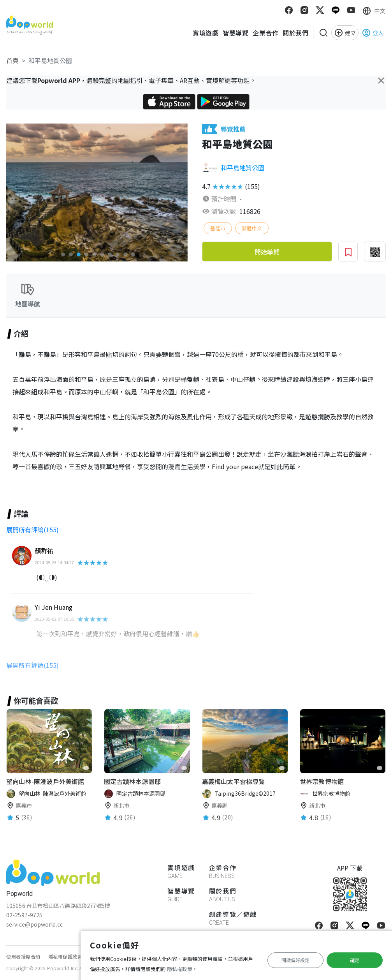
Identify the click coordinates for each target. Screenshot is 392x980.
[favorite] (86, 768)
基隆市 (218, 228)
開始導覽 (267, 252)
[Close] (381, 80)
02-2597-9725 (24, 915)
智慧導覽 (236, 33)
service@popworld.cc (34, 924)
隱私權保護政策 (65, 956)
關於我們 (295, 33)
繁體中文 (252, 228)
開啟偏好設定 (295, 960)
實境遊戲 (206, 33)
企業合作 (265, 33)
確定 (355, 960)
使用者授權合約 (23, 956)
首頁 (12, 60)
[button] (63, 254)
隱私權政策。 (182, 969)
